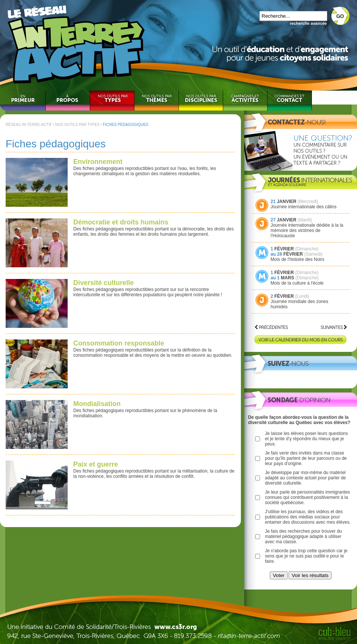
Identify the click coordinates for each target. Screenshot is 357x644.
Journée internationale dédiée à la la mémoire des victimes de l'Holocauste (307, 230)
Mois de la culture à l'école (297, 283)
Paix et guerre (96, 464)
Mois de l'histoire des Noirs (297, 259)
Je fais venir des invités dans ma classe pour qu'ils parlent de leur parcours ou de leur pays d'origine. (306, 458)
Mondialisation (97, 404)
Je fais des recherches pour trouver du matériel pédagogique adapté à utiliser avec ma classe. (303, 536)
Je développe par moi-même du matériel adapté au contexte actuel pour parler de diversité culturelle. (305, 478)
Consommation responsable (119, 343)
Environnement (98, 162)
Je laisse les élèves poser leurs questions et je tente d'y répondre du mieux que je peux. (306, 439)
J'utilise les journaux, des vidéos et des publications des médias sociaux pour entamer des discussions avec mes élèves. (308, 517)
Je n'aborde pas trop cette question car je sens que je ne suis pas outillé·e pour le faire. (306, 556)
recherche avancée (308, 23)
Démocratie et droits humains (121, 222)
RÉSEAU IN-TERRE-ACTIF (29, 125)
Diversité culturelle (104, 283)
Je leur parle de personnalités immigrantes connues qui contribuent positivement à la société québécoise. (307, 497)
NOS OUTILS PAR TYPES (78, 125)
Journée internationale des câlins (303, 207)
